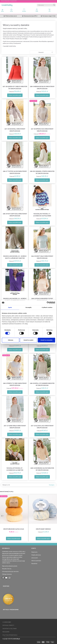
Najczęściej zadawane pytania (10, 566)
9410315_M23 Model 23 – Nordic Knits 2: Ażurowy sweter (15, 257)
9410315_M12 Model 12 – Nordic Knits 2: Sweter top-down (15, 299)
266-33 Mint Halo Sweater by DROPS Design (42, 257)
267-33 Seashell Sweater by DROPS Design (15, 130)
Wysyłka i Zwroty (7, 569)
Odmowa (11, 340)
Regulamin (6, 632)
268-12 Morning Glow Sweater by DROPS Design (42, 469)
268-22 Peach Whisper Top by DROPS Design (42, 299)
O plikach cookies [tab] (47, 307)
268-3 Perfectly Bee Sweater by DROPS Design (15, 384)
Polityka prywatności (10, 635)
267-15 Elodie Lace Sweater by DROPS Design (42, 427)
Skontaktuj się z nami (10, 629)
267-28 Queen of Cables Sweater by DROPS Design (15, 87)
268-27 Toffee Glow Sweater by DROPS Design (15, 172)
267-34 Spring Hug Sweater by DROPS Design (42, 130)
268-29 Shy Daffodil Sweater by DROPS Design (15, 215)
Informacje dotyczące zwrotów (10, 571)
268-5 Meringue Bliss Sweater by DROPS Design (42, 87)
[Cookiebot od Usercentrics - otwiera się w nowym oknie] (48, 303)
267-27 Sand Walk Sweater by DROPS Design (15, 427)
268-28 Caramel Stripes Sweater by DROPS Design (42, 172)
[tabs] (50, 10)
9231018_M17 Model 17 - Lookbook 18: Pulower (42, 215)
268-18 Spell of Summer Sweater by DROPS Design (42, 384)
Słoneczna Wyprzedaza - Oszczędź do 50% (9, 1)
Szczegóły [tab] (28, 307)
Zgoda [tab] (10, 307)
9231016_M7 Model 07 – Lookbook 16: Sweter (15, 469)
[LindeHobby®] (7, 5)
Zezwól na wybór (28, 340)
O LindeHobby (7, 622)
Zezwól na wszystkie (46, 340)
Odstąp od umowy (7, 574)
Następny (52, 485)
